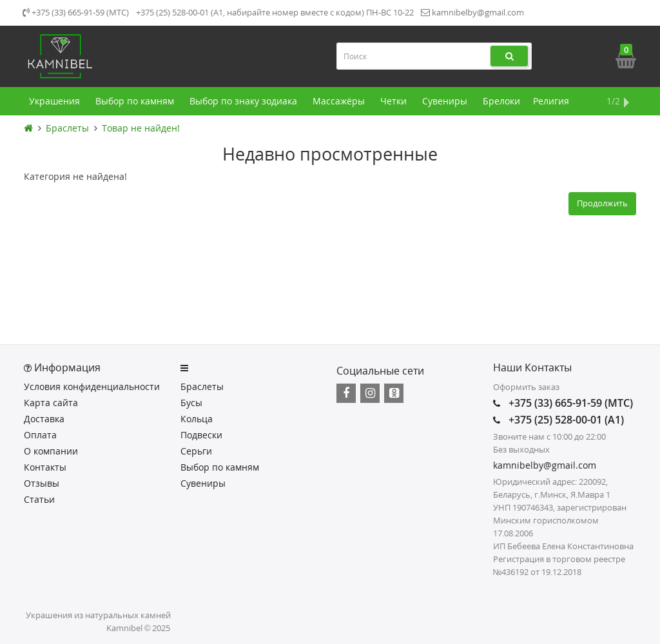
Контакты (45, 467)
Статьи (39, 499)
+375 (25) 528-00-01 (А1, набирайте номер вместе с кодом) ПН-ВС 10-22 (275, 12)
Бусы (191, 403)
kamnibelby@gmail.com (472, 12)
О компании (51, 451)
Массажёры (340, 101)
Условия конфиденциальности (92, 386)
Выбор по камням (136, 101)
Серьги (196, 451)
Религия (551, 101)
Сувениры (446, 101)
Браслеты (67, 128)
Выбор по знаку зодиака (245, 101)
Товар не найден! (141, 128)
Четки (395, 101)
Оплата (40, 435)
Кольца (197, 419)
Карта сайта (51, 403)
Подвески (201, 435)
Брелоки (501, 101)
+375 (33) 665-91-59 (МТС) (76, 12)
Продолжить (602, 203)
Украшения (56, 101)
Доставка (44, 419)
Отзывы (42, 483)
